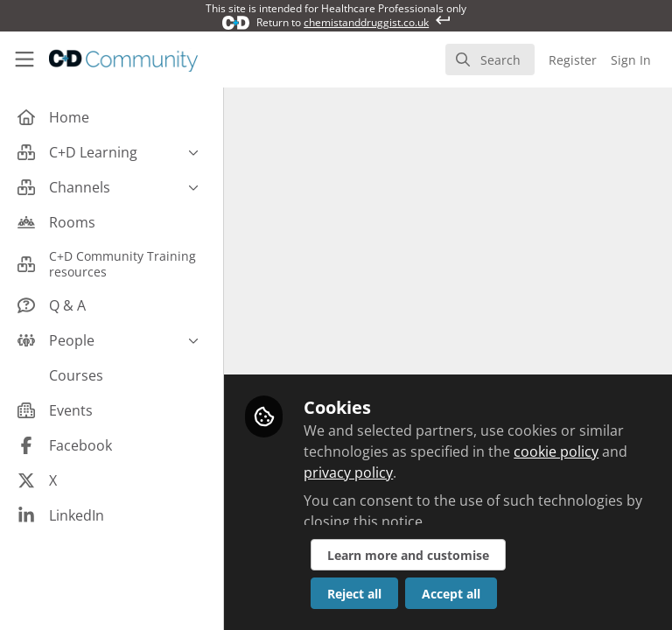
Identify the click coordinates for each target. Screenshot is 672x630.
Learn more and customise (408, 555)
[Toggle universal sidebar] (24, 59)
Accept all (451, 594)
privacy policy (348, 472)
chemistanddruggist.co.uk (366, 22)
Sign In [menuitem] (631, 60)
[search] (490, 59)
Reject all (354, 594)
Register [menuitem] (573, 60)
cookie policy (556, 451)
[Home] (123, 59)
